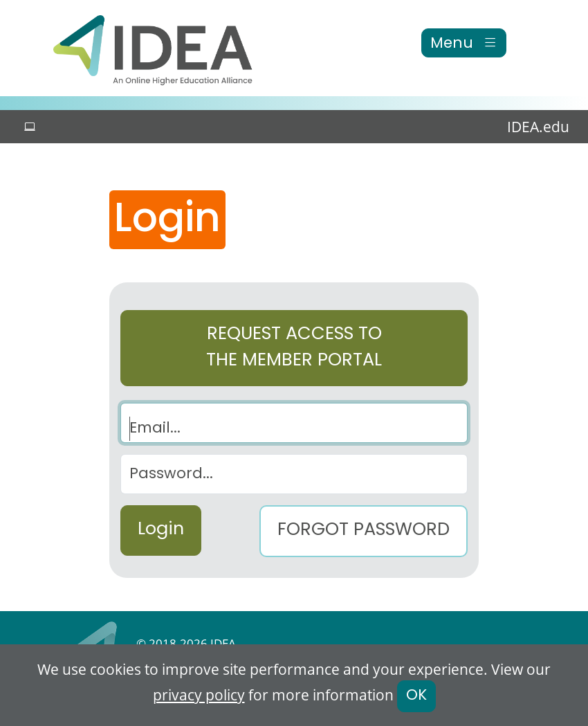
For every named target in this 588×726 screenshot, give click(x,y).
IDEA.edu (538, 127)
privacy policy (199, 695)
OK (416, 696)
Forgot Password (364, 531)
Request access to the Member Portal (294, 348)
